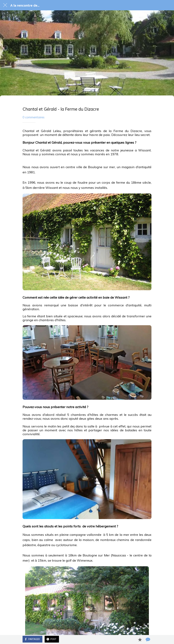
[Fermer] (5, 5)
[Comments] (148, 639)
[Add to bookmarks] (140, 639)
